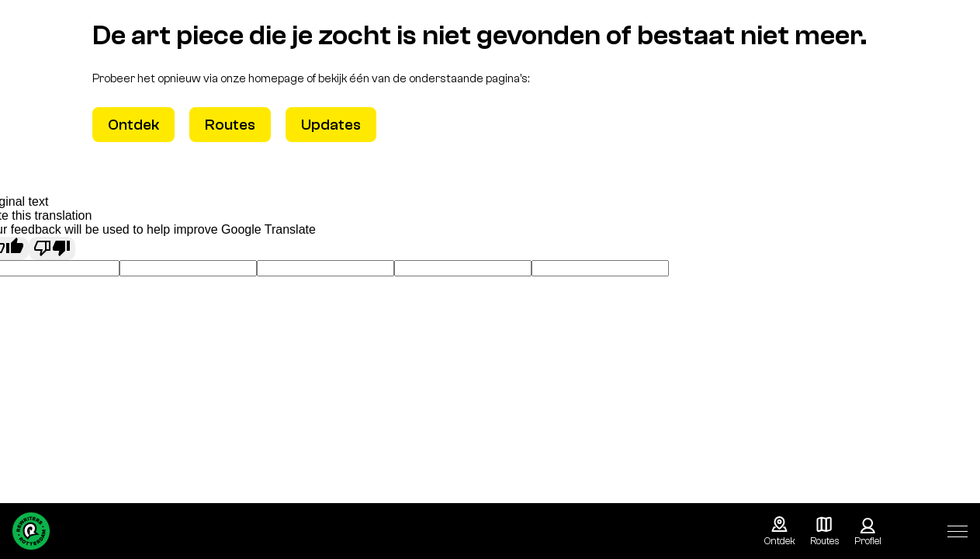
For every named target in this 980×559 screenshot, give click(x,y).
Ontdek (133, 125)
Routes (230, 125)
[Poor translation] (52, 248)
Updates (331, 125)
